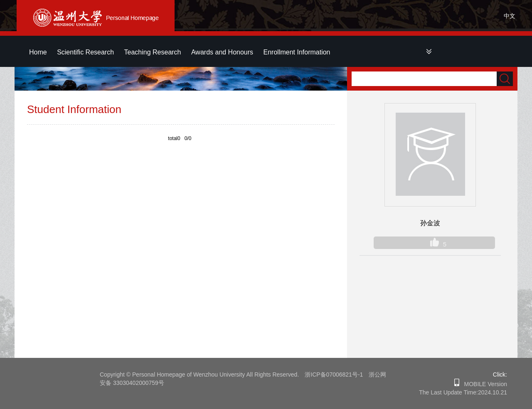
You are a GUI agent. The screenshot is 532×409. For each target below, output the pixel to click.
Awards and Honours (222, 52)
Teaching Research (153, 52)
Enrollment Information (297, 52)
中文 (510, 16)
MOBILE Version (483, 384)
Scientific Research (85, 52)
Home (38, 52)
